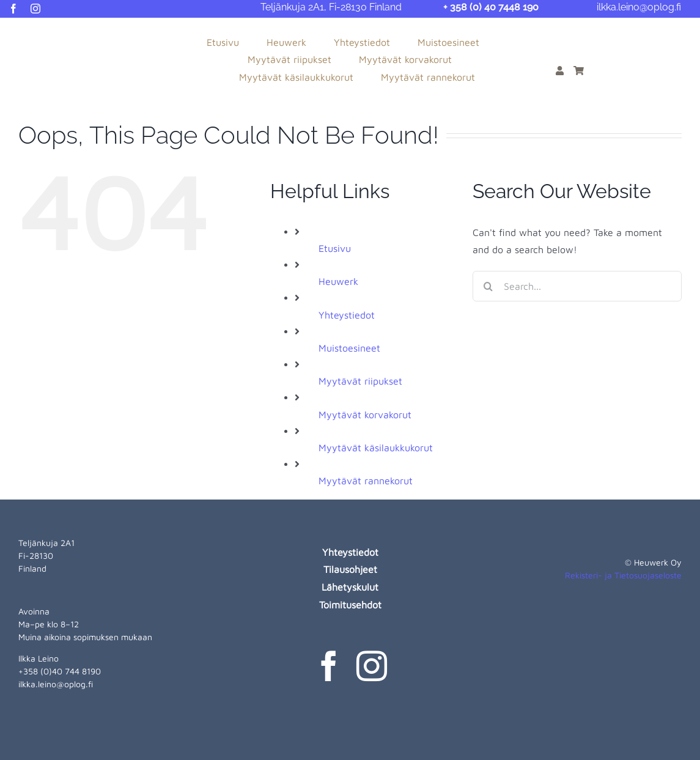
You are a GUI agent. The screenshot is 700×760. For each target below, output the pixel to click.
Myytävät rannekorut (366, 481)
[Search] (488, 286)
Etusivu (335, 248)
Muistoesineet (349, 348)
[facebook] (13, 9)
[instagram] (35, 9)
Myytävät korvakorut (365, 415)
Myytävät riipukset (360, 381)
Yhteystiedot (347, 315)
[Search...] (577, 286)
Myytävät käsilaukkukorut (376, 448)
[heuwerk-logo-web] (49, 32)
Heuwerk (338, 281)
